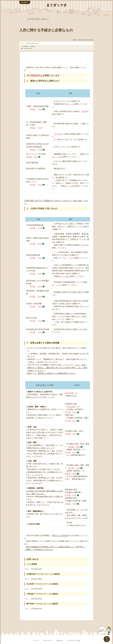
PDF (31, 109)
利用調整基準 (34, 75)
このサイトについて (48, 640)
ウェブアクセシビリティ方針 (73, 640)
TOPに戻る (107, 640)
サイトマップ (36, 640)
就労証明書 (69, 393)
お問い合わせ (60, 640)
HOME (22, 19)
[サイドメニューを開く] (25, 2)
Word (40, 128)
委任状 (84, 111)
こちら (70, 104)
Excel (40, 109)
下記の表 (57, 134)
